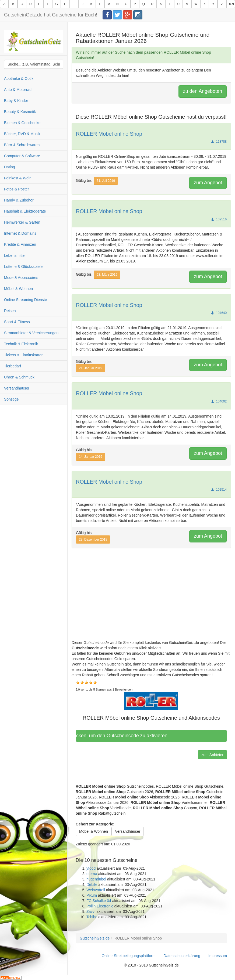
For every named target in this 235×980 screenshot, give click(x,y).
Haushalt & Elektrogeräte (25, 211)
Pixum (92, 895)
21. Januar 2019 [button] (91, 368)
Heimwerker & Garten (22, 222)
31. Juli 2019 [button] (106, 181)
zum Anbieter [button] (212, 755)
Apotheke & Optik (19, 78)
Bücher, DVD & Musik (22, 134)
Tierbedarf (13, 366)
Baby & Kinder (16, 101)
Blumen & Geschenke (22, 123)
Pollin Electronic (100, 906)
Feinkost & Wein (18, 178)
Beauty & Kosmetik (20, 112)
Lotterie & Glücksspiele (23, 267)
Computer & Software (22, 156)
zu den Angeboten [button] (203, 91)
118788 (219, 142)
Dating (9, 167)
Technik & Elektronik (21, 344)
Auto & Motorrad (18, 90)
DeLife (92, 885)
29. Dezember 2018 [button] (93, 539)
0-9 (232, 4)
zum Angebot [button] (208, 183)
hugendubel (96, 879)
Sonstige (11, 399)
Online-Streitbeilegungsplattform (129, 956)
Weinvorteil (96, 890)
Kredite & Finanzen (20, 244)
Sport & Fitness (17, 322)
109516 (219, 219)
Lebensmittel (15, 255)
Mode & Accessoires (21, 278)
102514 (219, 490)
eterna (92, 874)
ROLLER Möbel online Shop (109, 134)
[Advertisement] (151, 602)
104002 (219, 401)
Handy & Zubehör (19, 200)
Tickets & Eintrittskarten (24, 355)
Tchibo (92, 917)
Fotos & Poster (17, 189)
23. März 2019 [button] (107, 275)
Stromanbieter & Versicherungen (31, 333)
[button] (151, 701)
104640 (219, 313)
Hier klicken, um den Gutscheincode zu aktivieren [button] (123, 736)
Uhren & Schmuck (19, 377)
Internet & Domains (20, 233)
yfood (91, 868)
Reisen (10, 311)
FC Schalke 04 (99, 901)
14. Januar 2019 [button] (91, 457)
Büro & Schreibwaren (22, 145)
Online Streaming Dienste (26, 300)
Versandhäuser (17, 388)
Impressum (218, 956)
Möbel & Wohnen (18, 289)
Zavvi (91, 911)
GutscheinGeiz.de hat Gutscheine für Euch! (51, 15)
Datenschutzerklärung (182, 956)
